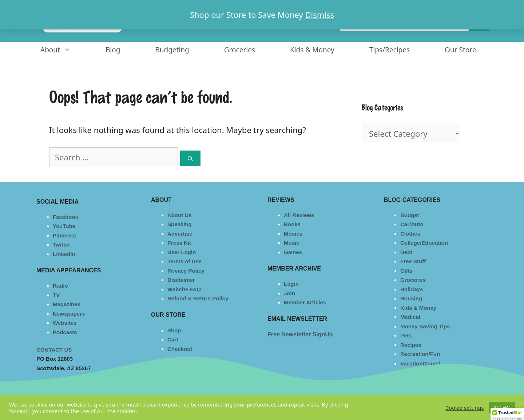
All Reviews (299, 215)
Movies (293, 234)
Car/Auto (412, 224)
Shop (174, 330)
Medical (410, 317)
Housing (411, 298)
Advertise (180, 234)
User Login (182, 252)
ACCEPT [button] (502, 407)
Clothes (410, 234)
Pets (406, 335)
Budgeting (172, 50)
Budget (410, 215)
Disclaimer (181, 280)
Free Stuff (413, 261)
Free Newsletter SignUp (300, 334)
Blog (113, 50)
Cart (173, 339)
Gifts (406, 271)
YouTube (64, 226)
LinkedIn (64, 254)
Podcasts (65, 332)
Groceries (240, 50)
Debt (406, 252)
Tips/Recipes (390, 50)
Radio (60, 286)
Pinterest (64, 235)
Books (292, 224)
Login (291, 284)
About (64, 50)
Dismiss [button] (319, 15)
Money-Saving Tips (425, 326)
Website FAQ (184, 289)
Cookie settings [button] (465, 408)
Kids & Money (312, 50)
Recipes (411, 345)
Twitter (61, 245)
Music (292, 243)
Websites (65, 323)
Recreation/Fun (420, 354)
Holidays (412, 289)
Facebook (65, 217)
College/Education (424, 243)
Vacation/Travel (420, 363)
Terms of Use (184, 261)
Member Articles (305, 302)
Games (293, 252)
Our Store (460, 50)
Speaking (180, 224)
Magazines (67, 304)
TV (56, 295)
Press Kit (179, 243)
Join (289, 293)
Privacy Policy (186, 271)
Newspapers (69, 314)
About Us (180, 215)
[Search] (190, 158)
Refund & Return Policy (198, 298)
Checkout (180, 349)
